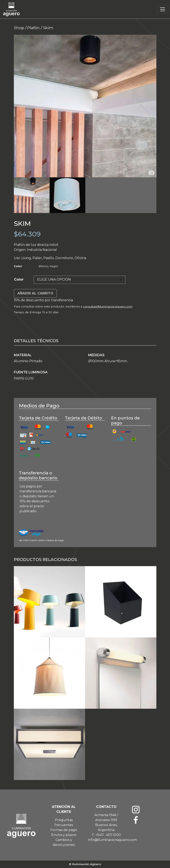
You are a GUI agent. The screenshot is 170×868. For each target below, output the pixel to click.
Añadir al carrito (35, 293)
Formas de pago (64, 830)
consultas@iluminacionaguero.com (108, 306)
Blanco (43, 266)
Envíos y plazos (64, 835)
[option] (85, 106)
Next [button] (144, 114)
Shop (19, 28)
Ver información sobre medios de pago (41, 540)
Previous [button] (26, 114)
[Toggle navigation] (163, 9)
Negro (54, 266)
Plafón (33, 28)
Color (19, 279)
